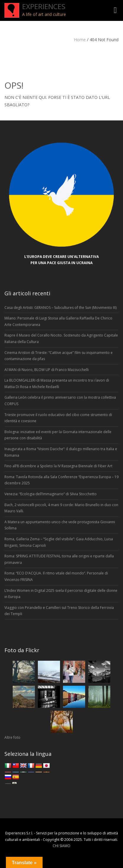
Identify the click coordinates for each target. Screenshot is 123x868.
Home (80, 40)
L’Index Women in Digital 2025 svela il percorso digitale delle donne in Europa (61, 594)
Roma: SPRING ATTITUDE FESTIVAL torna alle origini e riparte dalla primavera (59, 559)
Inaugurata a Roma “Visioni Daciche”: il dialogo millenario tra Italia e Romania (61, 452)
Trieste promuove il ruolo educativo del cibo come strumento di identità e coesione (58, 418)
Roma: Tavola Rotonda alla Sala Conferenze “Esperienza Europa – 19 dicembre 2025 (61, 480)
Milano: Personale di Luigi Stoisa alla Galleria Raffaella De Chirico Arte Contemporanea (58, 321)
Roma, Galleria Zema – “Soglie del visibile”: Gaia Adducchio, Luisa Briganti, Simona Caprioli (59, 542)
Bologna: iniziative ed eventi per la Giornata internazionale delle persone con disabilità (58, 435)
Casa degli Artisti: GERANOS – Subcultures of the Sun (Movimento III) (60, 308)
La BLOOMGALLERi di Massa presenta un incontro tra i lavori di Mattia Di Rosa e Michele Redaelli (57, 384)
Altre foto (12, 737)
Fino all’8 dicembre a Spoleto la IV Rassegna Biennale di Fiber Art (58, 466)
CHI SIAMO (61, 846)
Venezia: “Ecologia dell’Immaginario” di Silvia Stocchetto (51, 494)
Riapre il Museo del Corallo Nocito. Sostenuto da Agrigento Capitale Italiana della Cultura (61, 338)
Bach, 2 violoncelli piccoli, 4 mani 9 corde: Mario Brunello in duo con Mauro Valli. (61, 508)
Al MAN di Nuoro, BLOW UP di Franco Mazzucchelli (47, 370)
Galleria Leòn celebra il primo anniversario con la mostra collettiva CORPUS (60, 401)
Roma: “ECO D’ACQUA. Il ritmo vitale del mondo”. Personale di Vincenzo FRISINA (56, 576)
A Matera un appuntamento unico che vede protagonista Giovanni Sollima (60, 525)
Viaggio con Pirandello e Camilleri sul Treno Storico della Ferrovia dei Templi (59, 611)
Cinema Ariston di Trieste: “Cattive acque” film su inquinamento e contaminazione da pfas (59, 356)
